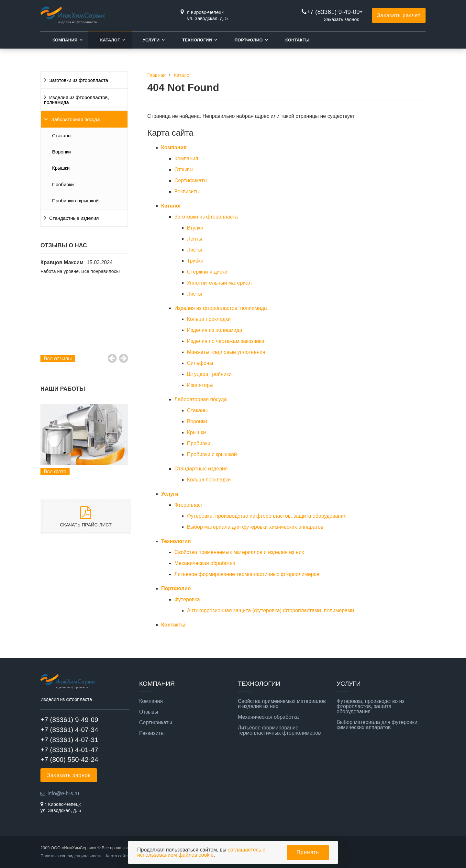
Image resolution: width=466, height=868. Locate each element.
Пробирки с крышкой (75, 201)
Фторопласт (189, 505)
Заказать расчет (399, 15)
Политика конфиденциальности (71, 856)
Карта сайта (117, 856)
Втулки (195, 228)
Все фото (55, 472)
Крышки (61, 168)
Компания (65, 40)
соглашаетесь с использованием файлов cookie (201, 852)
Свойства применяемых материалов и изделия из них (239, 552)
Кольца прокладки (209, 319)
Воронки (61, 152)
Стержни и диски (207, 272)
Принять (308, 852)
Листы (194, 250)
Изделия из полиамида (215, 330)
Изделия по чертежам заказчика (226, 341)
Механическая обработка (205, 563)
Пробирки (63, 185)
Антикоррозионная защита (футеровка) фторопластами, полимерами (271, 610)
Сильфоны (200, 363)
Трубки (195, 261)
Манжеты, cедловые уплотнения (226, 352)
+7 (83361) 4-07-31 (69, 740)
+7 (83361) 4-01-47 (69, 750)
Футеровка (187, 599)
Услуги (151, 40)
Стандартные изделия (74, 218)
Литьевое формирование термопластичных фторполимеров (247, 574)
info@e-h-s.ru (63, 793)
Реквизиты (187, 192)
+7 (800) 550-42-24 (69, 759)
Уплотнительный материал (219, 283)
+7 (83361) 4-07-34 (69, 730)
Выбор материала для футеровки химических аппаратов (255, 527)
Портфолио (249, 40)
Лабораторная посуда (76, 119)
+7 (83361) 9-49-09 (333, 12)
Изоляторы (200, 385)
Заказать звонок (341, 19)
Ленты (195, 239)
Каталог (110, 40)
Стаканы (62, 136)
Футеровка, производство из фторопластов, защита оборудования (267, 516)
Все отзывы (58, 359)
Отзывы (184, 169)
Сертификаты (191, 180)
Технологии (197, 40)
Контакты (298, 40)
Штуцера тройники (209, 374)
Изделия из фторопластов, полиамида (77, 100)
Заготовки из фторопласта (79, 80)
